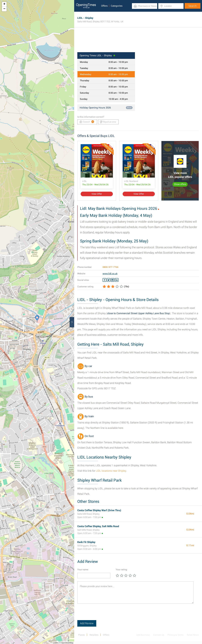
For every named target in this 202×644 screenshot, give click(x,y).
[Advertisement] (138, 42)
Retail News (193, 635)
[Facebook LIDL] (104, 280)
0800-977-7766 (110, 267)
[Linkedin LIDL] (117, 280)
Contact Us (159, 635)
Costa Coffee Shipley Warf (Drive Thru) (99, 510)
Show (129, 108)
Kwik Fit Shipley (86, 542)
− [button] (4, 9)
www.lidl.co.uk (110, 274)
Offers (104, 6)
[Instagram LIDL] (113, 280)
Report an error (108, 122)
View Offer (97, 194)
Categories (117, 6)
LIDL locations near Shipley (111, 471)
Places (81, 635)
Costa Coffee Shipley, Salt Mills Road (98, 526)
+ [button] (4, 4)
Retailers (94, 635)
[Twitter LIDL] (108, 280)
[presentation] (101, 614)
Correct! (87, 122)
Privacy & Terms (175, 635)
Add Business (143, 635)
